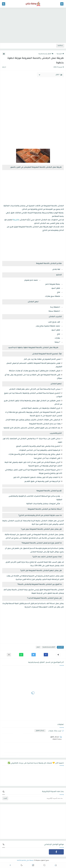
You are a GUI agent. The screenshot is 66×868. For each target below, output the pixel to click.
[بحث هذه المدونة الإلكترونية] (36, 798)
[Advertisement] (33, 26)
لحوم (38, 647)
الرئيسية (60, 54)
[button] (46, 655)
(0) (4, 67)
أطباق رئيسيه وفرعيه (46, 54)
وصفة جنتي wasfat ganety (25, 860)
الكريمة (16, 220)
